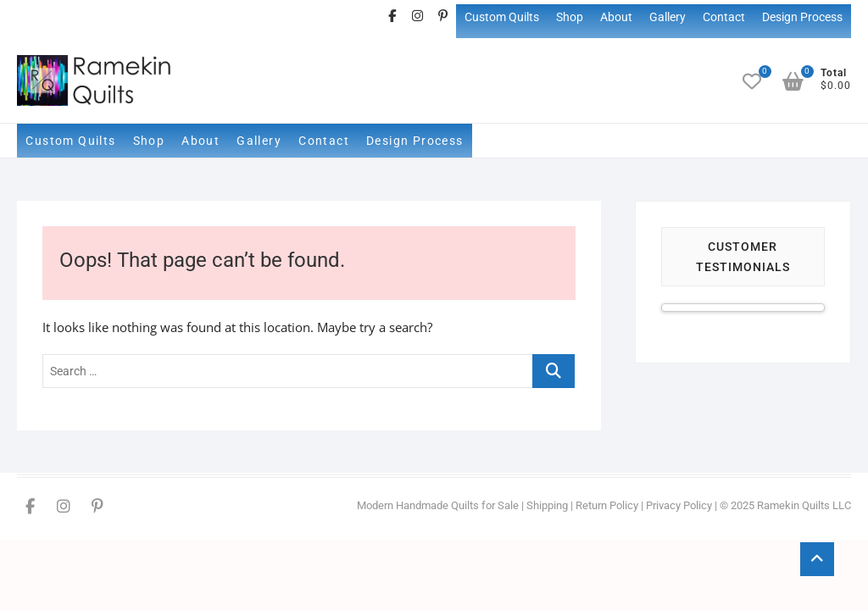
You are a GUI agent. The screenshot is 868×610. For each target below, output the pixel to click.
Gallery (668, 17)
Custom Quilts (502, 17)
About (616, 17)
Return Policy (607, 505)
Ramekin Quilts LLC (804, 505)
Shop (570, 17)
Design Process (802, 17)
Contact (724, 17)
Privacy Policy (679, 505)
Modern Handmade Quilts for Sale (438, 505)
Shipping (547, 505)
